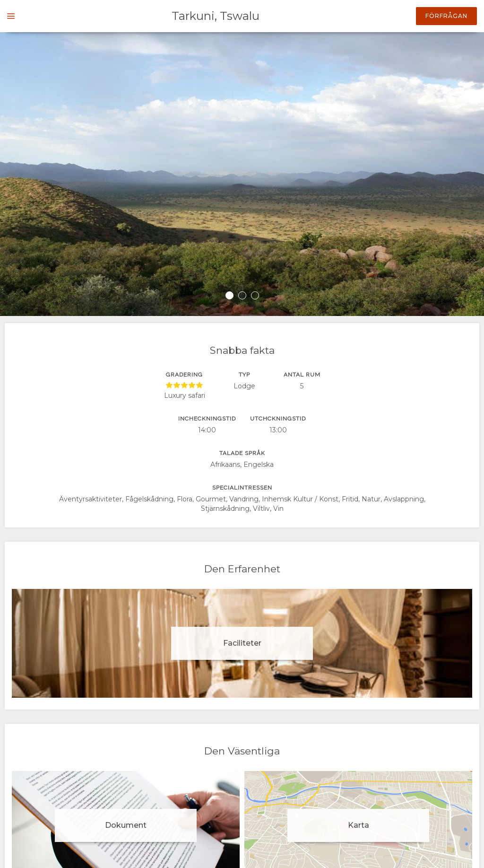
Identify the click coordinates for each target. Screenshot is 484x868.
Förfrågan (446, 16)
